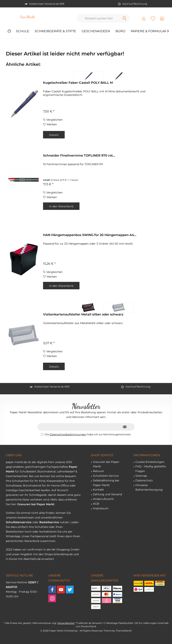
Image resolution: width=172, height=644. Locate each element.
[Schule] (23, 31)
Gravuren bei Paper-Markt (106, 464)
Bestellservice (49, 522)
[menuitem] (162, 18)
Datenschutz (144, 480)
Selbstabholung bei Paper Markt (106, 483)
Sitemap (141, 476)
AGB (96, 504)
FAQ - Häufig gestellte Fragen (151, 469)
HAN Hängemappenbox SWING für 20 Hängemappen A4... (90, 235)
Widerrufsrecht (103, 499)
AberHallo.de (32, 559)
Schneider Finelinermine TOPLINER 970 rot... (79, 155)
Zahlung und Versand (107, 494)
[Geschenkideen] (96, 31)
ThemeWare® (124, 631)
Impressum (101, 508)
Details (54, 135)
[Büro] (120, 31)
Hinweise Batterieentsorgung (149, 487)
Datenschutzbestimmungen (68, 434)
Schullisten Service (106, 476)
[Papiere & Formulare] (150, 31)
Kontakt (98, 490)
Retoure (98, 471)
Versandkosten (66, 623)
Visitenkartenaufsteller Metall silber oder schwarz (83, 314)
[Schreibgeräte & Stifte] (55, 31)
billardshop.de (63, 554)
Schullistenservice (19, 522)
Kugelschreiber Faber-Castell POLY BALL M (78, 83)
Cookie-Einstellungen (150, 462)
